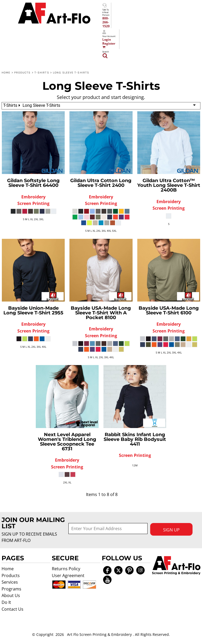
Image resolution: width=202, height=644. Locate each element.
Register (109, 43)
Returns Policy (66, 569)
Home (6, 73)
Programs (11, 589)
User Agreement (68, 576)
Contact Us (12, 609)
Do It (6, 602)
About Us (11, 595)
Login (107, 39)
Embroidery (33, 197)
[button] (176, 565)
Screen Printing (33, 203)
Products (22, 73)
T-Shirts (42, 73)
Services (10, 582)
